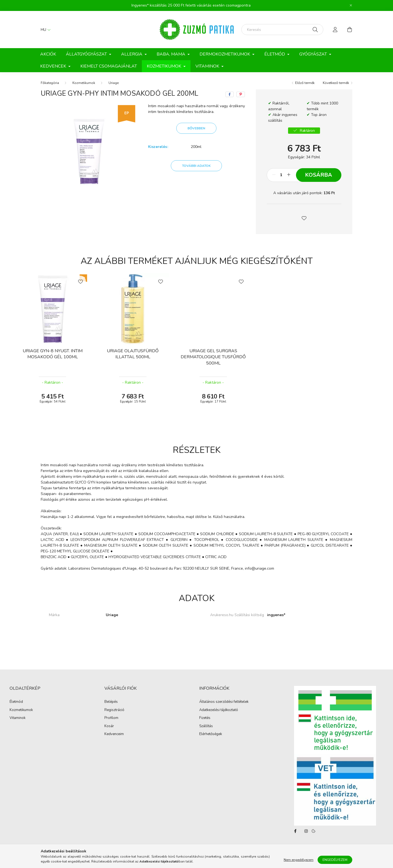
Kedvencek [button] (54, 66)
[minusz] (274, 175)
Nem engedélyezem (299, 862)
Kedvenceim (114, 734)
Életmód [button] (275, 54)
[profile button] (335, 30)
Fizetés (205, 718)
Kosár (109, 726)
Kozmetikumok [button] (165, 66)
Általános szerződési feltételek (224, 702)
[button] (304, 218)
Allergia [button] (132, 54)
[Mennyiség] (281, 175)
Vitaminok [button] (208, 66)
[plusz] (289, 175)
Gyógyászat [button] (314, 54)
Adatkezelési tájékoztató (219, 710)
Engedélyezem (335, 862)
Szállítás (206, 726)
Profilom (111, 718)
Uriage (114, 83)
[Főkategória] (50, 83)
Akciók (48, 54)
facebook (295, 831)
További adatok (196, 166)
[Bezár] (351, 5)
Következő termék (336, 83)
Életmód (16, 702)
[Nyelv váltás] (44, 30)
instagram (306, 831)
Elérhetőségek (211, 734)
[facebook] (230, 94)
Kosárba (319, 175)
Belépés (111, 702)
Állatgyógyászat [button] (87, 54)
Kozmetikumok (84, 83)
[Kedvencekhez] (80, 281)
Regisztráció (114, 710)
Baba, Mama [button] (171, 54)
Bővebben (196, 128)
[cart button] (350, 30)
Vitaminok (17, 718)
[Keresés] (282, 30)
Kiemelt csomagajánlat (109, 66)
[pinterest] (241, 94)
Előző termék (305, 83)
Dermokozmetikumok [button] (225, 54)
